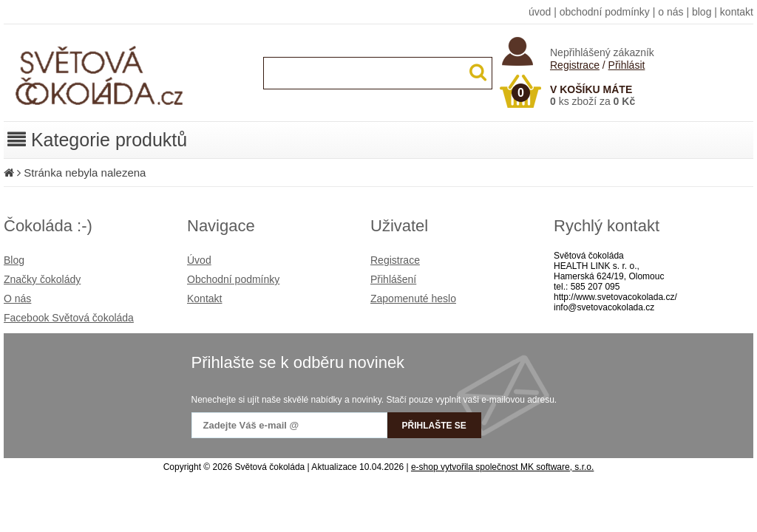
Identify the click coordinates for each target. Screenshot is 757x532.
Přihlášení (393, 279)
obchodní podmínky (605, 12)
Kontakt (204, 299)
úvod (540, 12)
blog (702, 12)
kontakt (737, 12)
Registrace (575, 65)
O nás (17, 299)
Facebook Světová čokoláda (69, 318)
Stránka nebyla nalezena (85, 173)
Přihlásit (627, 65)
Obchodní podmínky (233, 279)
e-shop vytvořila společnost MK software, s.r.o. (502, 467)
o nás (671, 12)
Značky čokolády (42, 279)
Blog (14, 260)
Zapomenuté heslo (413, 299)
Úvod (199, 260)
